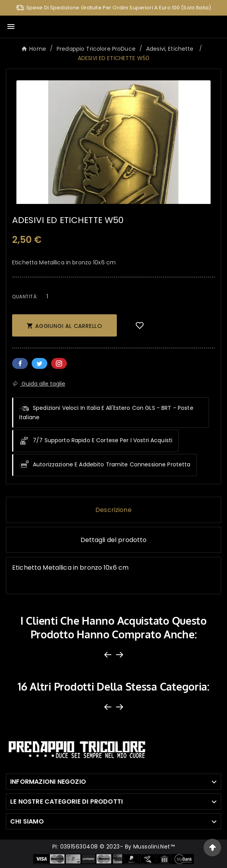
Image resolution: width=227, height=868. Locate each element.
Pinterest (59, 363)
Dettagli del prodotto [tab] (114, 540)
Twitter (39, 363)
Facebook (20, 363)
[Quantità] (47, 296)
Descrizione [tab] (113, 510)
